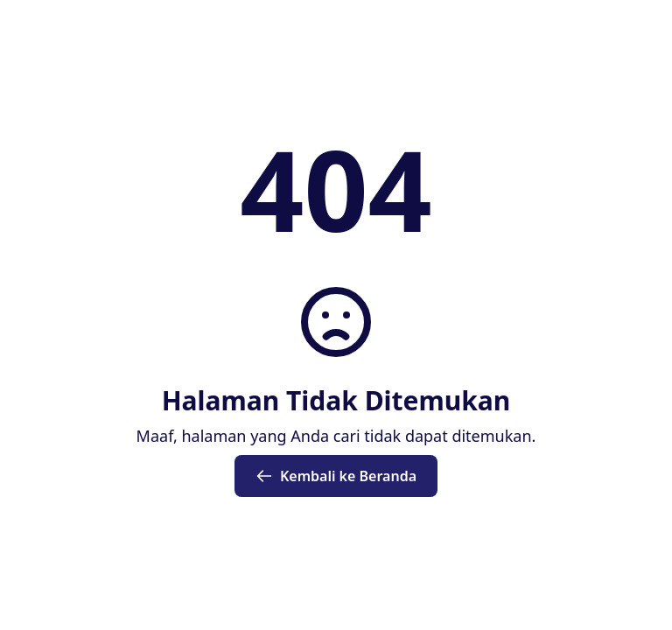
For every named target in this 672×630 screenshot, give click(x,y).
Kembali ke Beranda (336, 476)
